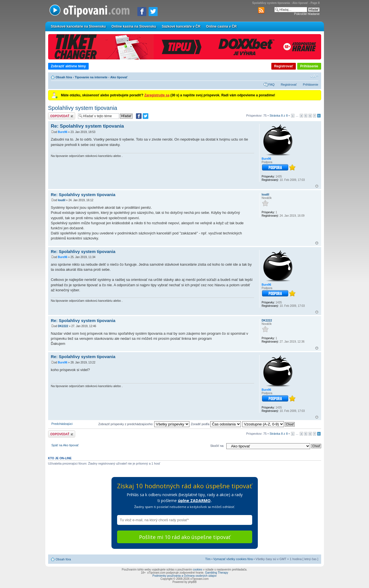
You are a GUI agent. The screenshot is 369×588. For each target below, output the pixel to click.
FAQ (271, 85)
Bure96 (62, 132)
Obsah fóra (64, 77)
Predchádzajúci (62, 424)
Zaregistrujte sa (157, 95)
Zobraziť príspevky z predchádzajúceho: (144, 424)
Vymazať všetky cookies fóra (233, 559)
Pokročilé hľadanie (307, 14)
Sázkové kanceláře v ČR (181, 26)
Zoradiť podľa (216, 424)
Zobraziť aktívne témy (68, 66)
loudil (61, 200)
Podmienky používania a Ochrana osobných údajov (185, 576)
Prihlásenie (309, 66)
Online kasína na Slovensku (134, 26)
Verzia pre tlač (306, 76)
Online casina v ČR (221, 26)
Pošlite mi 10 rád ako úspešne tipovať (185, 537)
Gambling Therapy (216, 573)
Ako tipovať (119, 77)
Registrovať (284, 66)
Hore (317, 186)
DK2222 (63, 326)
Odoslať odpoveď (62, 116)
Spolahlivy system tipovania (83, 108)
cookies (198, 570)
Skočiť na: (217, 446)
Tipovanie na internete (91, 77)
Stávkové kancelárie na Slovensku (78, 26)
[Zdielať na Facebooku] (142, 12)
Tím (208, 559)
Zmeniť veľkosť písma (314, 76)
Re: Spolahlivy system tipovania (88, 126)
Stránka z (279, 116)
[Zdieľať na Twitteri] (153, 12)
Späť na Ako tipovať (65, 445)
